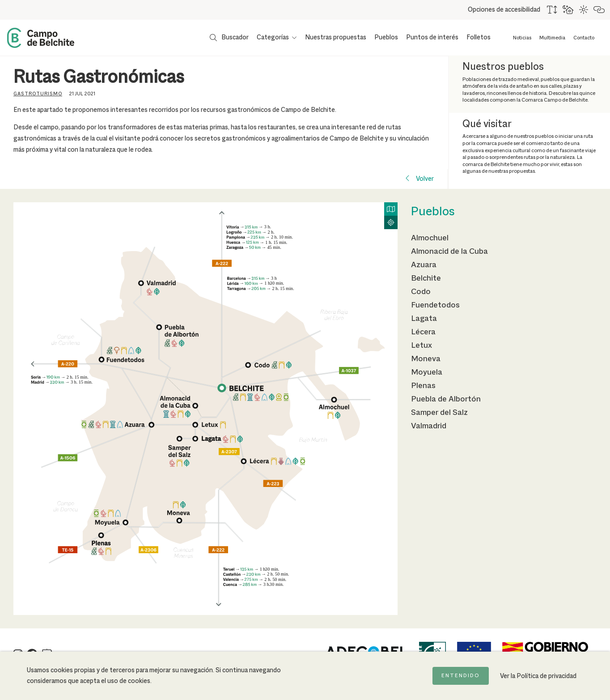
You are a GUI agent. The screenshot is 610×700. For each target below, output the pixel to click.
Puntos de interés (432, 38)
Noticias (522, 38)
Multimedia (552, 38)
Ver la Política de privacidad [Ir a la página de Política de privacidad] (538, 676)
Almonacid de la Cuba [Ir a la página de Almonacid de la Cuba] (449, 252)
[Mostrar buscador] (229, 38)
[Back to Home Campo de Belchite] (41, 38)
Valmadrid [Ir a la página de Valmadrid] (429, 426)
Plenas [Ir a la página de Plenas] (423, 386)
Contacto (584, 38)
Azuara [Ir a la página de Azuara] (424, 265)
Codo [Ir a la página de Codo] (421, 292)
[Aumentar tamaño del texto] (553, 10)
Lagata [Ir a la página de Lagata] (424, 319)
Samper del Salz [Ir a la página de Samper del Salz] (439, 413)
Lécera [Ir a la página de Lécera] (423, 332)
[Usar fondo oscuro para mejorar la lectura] (569, 10)
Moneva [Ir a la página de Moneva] (426, 359)
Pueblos (386, 38)
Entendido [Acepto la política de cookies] (461, 676)
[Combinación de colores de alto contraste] (584, 10)
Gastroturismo (38, 94)
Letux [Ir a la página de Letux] (421, 346)
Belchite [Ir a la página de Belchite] (426, 278)
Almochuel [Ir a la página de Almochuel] (430, 238)
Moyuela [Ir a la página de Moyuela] (427, 372)
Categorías (273, 38)
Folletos (479, 38)
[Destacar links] (599, 10)
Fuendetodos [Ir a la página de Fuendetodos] (435, 305)
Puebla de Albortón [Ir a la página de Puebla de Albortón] (446, 399)
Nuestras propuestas (336, 38)
